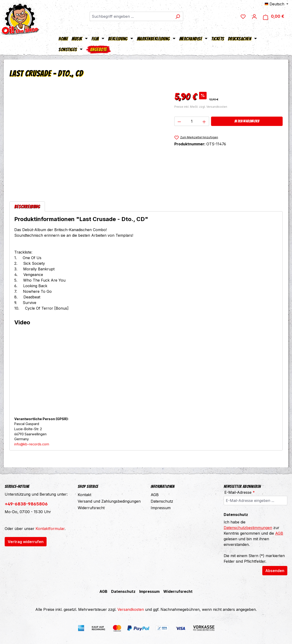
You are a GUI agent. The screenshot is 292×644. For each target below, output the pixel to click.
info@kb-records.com (32, 444)
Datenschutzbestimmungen (248, 528)
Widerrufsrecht (91, 508)
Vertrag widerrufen (26, 542)
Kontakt (84, 495)
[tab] (27, 206)
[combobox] (131, 16)
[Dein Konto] (254, 16)
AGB (155, 495)
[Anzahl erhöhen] (204, 121)
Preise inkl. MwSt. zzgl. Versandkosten (201, 107)
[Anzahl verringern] (179, 121)
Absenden (275, 571)
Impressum (161, 508)
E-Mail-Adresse (240, 492)
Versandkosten (131, 609)
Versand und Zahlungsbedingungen (109, 501)
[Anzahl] (192, 121)
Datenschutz (162, 501)
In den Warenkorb (247, 121)
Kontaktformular (50, 529)
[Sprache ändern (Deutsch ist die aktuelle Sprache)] (276, 4)
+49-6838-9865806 (26, 504)
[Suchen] (178, 16)
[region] (87, 140)
